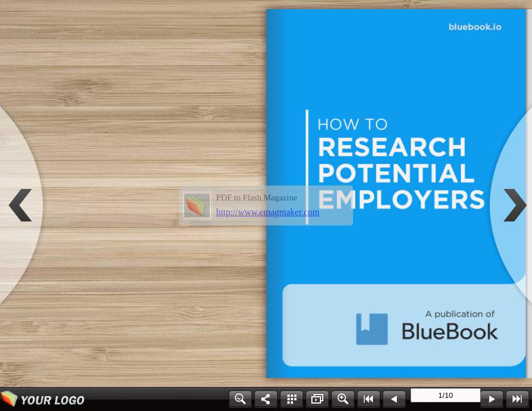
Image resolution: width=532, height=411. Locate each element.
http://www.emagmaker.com (268, 212)
